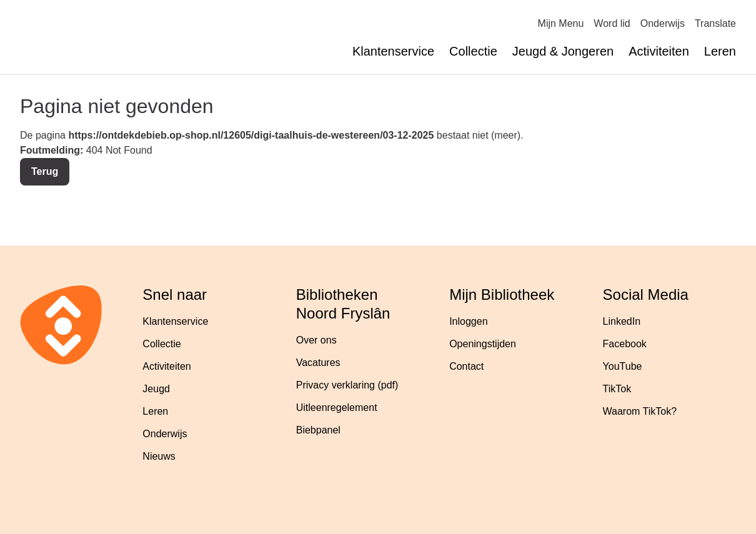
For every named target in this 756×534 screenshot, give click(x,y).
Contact (466, 366)
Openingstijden (483, 344)
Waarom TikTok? (640, 411)
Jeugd (156, 389)
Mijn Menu (561, 23)
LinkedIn (622, 321)
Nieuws (159, 456)
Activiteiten (659, 51)
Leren (720, 51)
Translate (715, 23)
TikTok (617, 389)
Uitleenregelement (337, 408)
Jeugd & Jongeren (563, 51)
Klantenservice (393, 51)
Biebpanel (318, 430)
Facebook (625, 344)
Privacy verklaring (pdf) (347, 385)
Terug (45, 171)
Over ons (316, 340)
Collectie (473, 51)
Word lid (612, 23)
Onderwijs (663, 23)
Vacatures (318, 363)
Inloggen (468, 321)
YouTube (623, 366)
